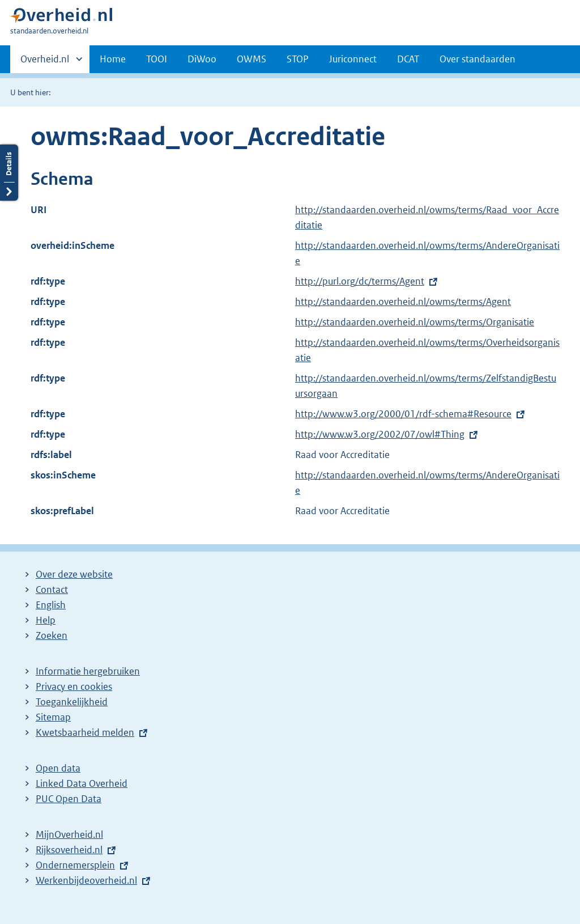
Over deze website (74, 574)
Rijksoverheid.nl (69, 850)
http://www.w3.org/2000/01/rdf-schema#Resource (403, 414)
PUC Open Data (69, 799)
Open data (58, 768)
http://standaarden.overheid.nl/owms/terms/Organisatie (415, 322)
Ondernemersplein (75, 865)
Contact (52, 590)
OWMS (251, 59)
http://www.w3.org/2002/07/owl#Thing (380, 434)
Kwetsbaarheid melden (85, 732)
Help (46, 620)
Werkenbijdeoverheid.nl (86, 880)
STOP (298, 59)
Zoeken (52, 635)
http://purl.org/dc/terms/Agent (360, 281)
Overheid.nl (45, 62)
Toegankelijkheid (72, 702)
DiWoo (202, 59)
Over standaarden (477, 59)
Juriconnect (353, 59)
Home (113, 59)
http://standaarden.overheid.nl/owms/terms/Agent (403, 302)
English (51, 605)
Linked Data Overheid (82, 783)
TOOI (157, 59)
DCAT (408, 59)
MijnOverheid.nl (69, 834)
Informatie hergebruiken (88, 671)
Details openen (9, 173)
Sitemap (53, 717)
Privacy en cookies (74, 686)
